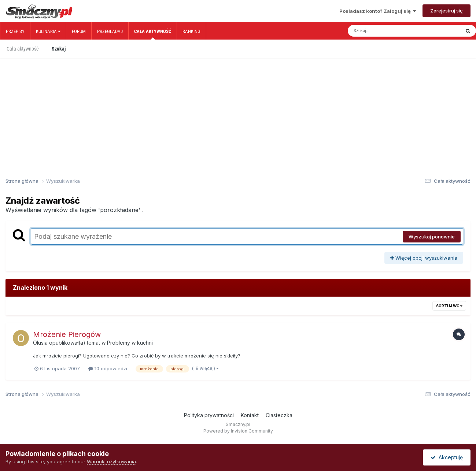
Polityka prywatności (209, 415)
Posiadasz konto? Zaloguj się (378, 11)
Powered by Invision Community (238, 431)
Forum (79, 31)
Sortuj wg (449, 306)
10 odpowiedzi (108, 368)
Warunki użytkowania (111, 461)
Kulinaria (48, 31)
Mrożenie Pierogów (67, 334)
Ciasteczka (279, 415)
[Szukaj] (388, 31)
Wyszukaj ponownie (432, 237)
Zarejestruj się (447, 11)
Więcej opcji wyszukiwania (424, 258)
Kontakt (250, 415)
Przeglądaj (110, 31)
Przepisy (15, 31)
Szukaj (59, 49)
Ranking (191, 31)
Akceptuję (447, 457)
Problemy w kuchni (130, 343)
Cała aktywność (153, 34)
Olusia (40, 343)
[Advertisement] (238, 105)
